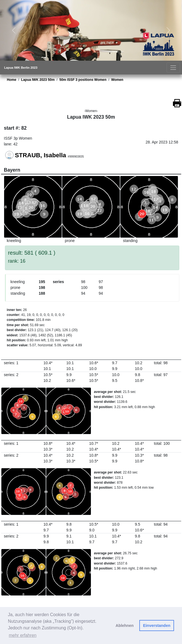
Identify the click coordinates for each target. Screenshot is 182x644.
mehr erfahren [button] (23, 635)
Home (12, 80)
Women (117, 80)
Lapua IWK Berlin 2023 (21, 68)
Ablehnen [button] (125, 626)
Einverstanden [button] (157, 626)
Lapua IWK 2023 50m (38, 80)
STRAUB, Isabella (40, 155)
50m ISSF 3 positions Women (83, 80)
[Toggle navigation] (173, 67)
